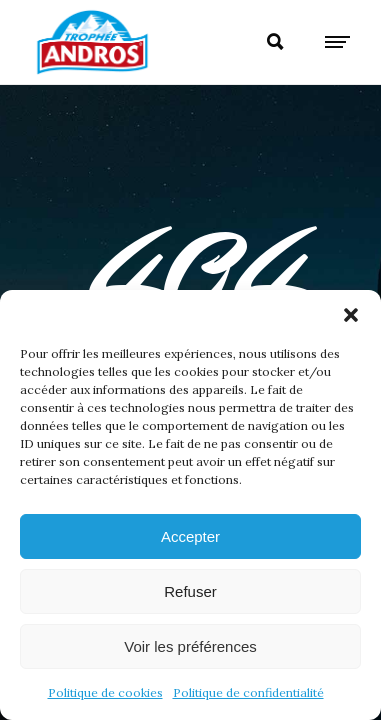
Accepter (190, 536)
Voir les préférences (190, 646)
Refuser (190, 591)
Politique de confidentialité (248, 692)
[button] (351, 315)
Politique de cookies (105, 692)
